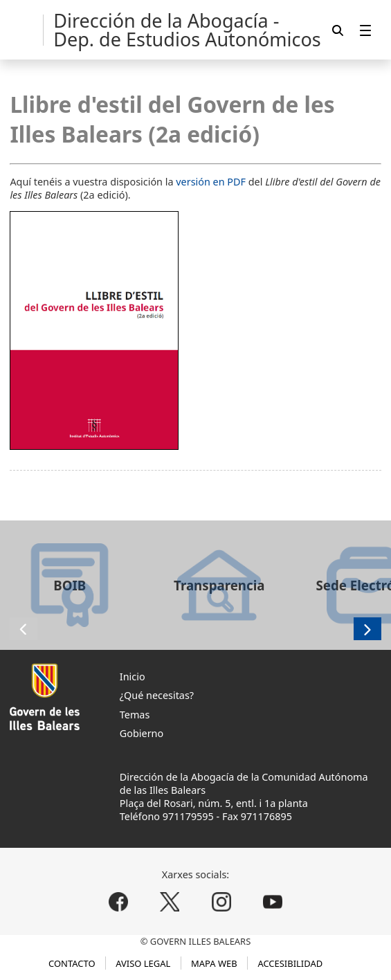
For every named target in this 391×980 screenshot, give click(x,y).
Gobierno (142, 733)
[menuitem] (365, 30)
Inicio (133, 677)
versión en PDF (211, 182)
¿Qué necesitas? (157, 695)
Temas (135, 715)
